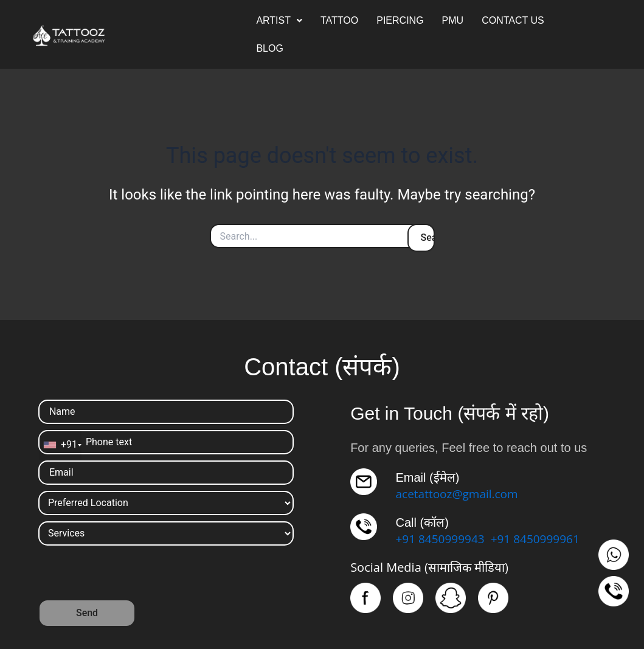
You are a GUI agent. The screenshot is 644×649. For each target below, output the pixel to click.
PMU (453, 20)
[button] (279, 21)
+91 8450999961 (542, 539)
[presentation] (131, 575)
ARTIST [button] (279, 20)
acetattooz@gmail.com (460, 494)
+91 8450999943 (442, 539)
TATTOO (339, 20)
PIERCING (400, 20)
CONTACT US (513, 20)
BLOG (269, 48)
